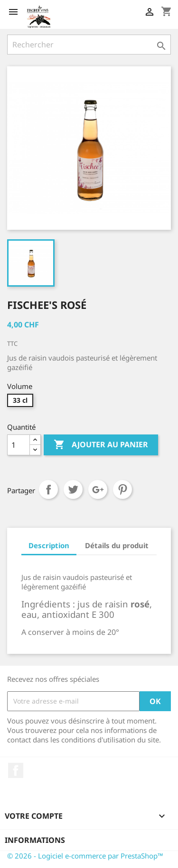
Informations (35, 840)
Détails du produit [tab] (117, 545)
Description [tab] (49, 545)
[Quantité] (19, 445)
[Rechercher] (89, 45)
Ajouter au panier (101, 445)
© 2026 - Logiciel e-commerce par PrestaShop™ (85, 856)
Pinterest (122, 489)
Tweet (73, 489)
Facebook (16, 770)
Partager (48, 489)
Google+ (98, 489)
